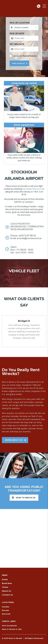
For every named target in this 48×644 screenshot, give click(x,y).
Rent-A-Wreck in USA (12, 629)
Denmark (6, 614)
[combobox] (24, 27)
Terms (5, 587)
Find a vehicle (20, 63)
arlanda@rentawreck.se (32, 189)
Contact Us (7, 595)
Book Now (7, 583)
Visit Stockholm (9, 626)
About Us (6, 591)
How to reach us (24, 498)
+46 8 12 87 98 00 (27, 236)
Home (5, 579)
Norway (5, 610)
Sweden (6, 607)
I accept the (23, 56)
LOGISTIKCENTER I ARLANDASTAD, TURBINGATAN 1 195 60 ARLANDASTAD (27, 227)
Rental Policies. (30, 56)
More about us (16, 440)
